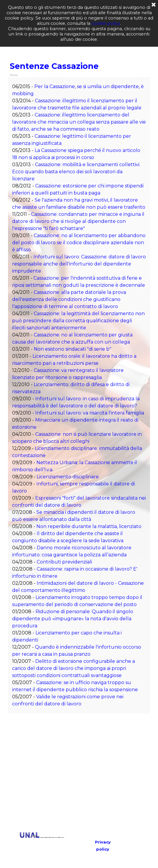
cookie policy (106, 23)
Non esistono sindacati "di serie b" (72, 349)
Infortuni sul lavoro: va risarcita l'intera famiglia (90, 413)
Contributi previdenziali (64, 562)
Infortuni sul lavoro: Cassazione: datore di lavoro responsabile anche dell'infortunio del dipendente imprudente (79, 264)
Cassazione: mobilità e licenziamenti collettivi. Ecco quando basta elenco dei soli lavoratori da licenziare (76, 172)
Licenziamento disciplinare (68, 477)
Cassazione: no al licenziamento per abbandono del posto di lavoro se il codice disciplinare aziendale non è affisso (79, 243)
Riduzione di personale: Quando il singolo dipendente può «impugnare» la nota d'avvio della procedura (73, 619)
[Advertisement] (85, 773)
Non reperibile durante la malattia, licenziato (89, 526)
